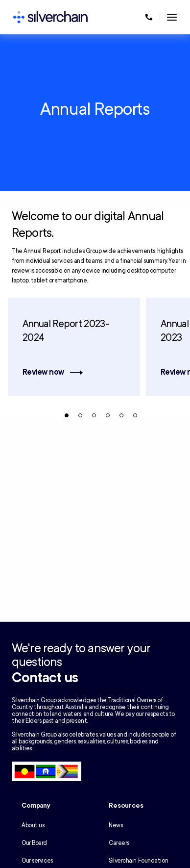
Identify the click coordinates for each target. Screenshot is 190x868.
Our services (37, 861)
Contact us (45, 678)
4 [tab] (108, 415)
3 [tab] (94, 415)
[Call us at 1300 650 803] (149, 17)
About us (33, 825)
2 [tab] (80, 415)
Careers (119, 843)
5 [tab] (121, 415)
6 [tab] (135, 415)
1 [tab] (67, 415)
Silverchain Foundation (138, 861)
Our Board (34, 843)
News (116, 825)
